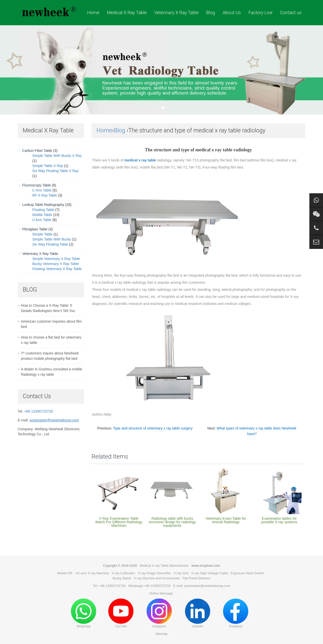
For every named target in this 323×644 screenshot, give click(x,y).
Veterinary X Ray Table (176, 13)
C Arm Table (42, 190)
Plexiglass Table (35, 229)
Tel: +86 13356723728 (109, 586)
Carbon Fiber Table (37, 151)
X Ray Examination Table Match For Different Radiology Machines (119, 522)
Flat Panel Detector (196, 578)
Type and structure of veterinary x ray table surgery (153, 428)
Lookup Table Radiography (43, 205)
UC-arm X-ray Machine (92, 573)
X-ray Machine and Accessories (157, 578)
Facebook (236, 613)
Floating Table (43, 210)
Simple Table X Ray (48, 166)
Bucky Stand (122, 578)
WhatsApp (84, 613)
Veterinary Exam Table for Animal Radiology (226, 520)
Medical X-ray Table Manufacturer (164, 566)
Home (93, 13)
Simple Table (42, 234)
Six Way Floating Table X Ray (56, 171)
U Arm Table (42, 220)
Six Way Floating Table (50, 244)
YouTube (121, 613)
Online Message (161, 593)
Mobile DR (65, 573)
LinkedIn (198, 613)
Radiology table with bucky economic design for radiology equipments (172, 522)
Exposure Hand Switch (248, 573)
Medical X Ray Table (127, 13)
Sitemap (161, 634)
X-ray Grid (181, 573)
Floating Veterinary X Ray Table (57, 269)
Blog (211, 13)
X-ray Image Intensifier (154, 573)
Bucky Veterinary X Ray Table (56, 264)
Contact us (291, 13)
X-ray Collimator (123, 573)
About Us (232, 13)
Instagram (159, 613)
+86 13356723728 (38, 411)
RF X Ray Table (45, 195)
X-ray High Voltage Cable (210, 573)
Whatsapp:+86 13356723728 (149, 586)
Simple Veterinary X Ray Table (56, 259)
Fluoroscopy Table (36, 185)
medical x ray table (140, 160)
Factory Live (260, 13)
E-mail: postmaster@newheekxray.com (201, 586)
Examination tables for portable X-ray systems (279, 520)
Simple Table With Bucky (52, 239)
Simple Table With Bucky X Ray (57, 156)
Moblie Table (42, 215)
